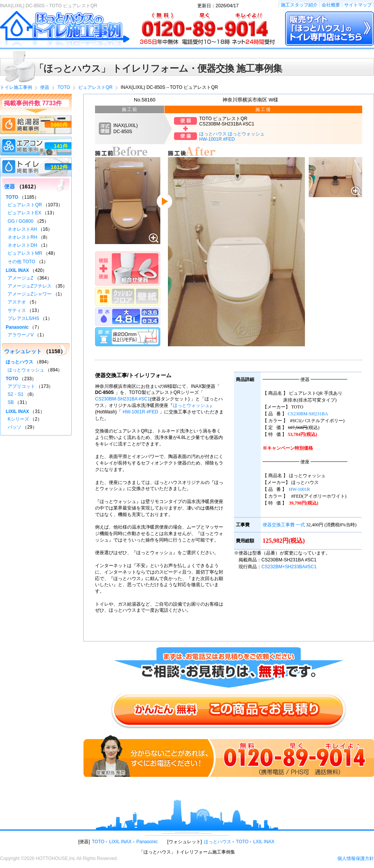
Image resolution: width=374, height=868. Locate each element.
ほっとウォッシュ (191, 405)
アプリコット (21, 386)
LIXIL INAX (17, 270)
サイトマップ (358, 5)
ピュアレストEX (24, 213)
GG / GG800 (20, 221)
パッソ (15, 427)
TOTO (12, 197)
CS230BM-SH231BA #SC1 (123, 399)
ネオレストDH (22, 245)
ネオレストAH (22, 229)
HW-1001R (299, 489)
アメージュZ (20, 278)
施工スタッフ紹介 (299, 5)
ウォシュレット (23, 351)
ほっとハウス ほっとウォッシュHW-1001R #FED (232, 137)
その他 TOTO (21, 262)
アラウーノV (21, 335)
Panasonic (17, 327)
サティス (17, 310)
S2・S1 (15, 394)
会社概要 (331, 5)
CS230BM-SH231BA (308, 414)
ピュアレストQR (25, 205)
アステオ (17, 302)
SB (11, 402)
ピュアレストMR (25, 253)
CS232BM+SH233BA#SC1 (289, 567)
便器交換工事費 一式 (284, 525)
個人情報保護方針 (356, 858)
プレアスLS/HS (23, 318)
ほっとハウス (19, 362)
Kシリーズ (18, 419)
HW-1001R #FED (140, 412)
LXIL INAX (264, 842)
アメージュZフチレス (30, 286)
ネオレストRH (22, 237)
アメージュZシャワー (30, 294)
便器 (10, 186)
